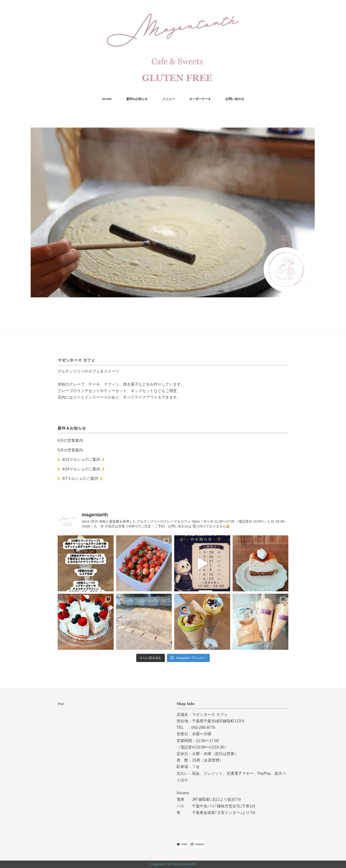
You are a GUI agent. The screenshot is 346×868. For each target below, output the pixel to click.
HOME (107, 99)
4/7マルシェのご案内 (80, 478)
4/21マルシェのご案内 (81, 459)
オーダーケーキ (200, 99)
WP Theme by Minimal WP (182, 864)
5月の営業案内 (70, 450)
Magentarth (159, 864)
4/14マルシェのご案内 (81, 469)
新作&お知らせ (137, 99)
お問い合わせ (235, 99)
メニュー (168, 99)
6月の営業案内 (70, 440)
